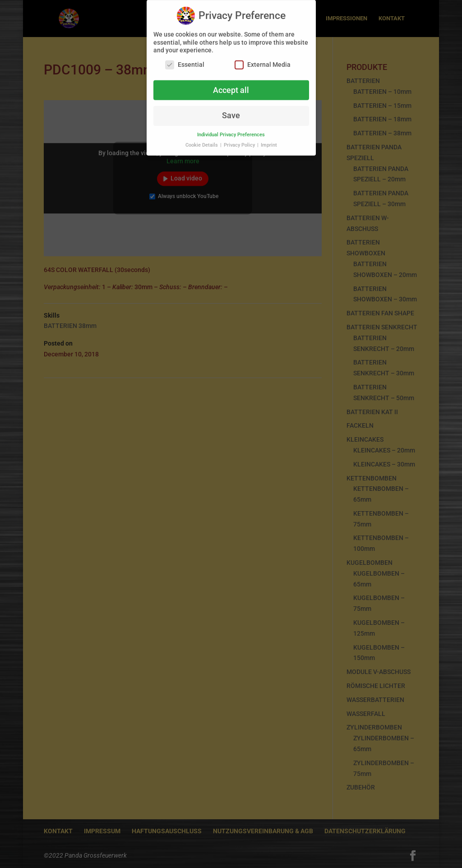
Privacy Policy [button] (240, 141)
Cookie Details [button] (202, 141)
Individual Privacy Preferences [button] (231, 130)
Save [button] (231, 111)
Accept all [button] (231, 85)
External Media (263, 60)
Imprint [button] (269, 141)
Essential (185, 60)
